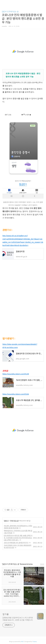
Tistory (35, 642)
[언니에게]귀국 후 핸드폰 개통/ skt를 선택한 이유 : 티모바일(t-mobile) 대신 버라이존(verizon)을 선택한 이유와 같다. (18, 538)
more (42, 564)
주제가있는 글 (14, 521)
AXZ (22, 642)
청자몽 (6, 614)
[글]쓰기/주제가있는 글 (10, 12)
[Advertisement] (23, 51)
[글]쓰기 (6, 521)
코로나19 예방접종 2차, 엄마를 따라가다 (16, 543)
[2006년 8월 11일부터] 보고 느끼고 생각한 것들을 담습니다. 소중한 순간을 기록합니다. (18, 619)
